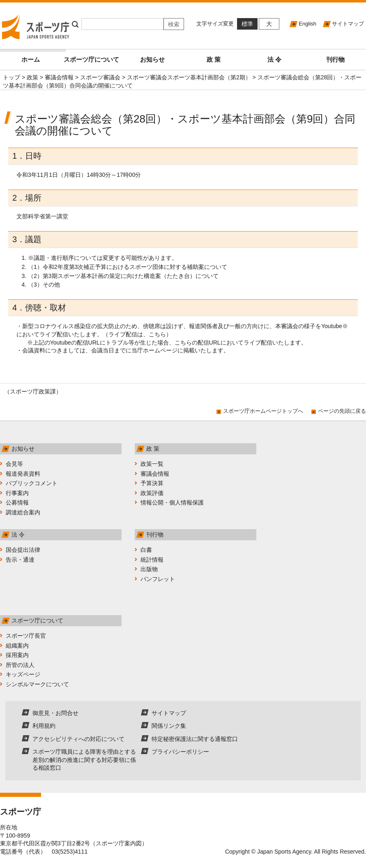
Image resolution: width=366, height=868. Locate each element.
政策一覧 (152, 464)
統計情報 (152, 560)
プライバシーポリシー (180, 752)
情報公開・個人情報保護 (172, 502)
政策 (32, 77)
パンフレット (158, 579)
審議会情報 (59, 77)
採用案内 (17, 655)
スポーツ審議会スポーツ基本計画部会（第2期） (189, 77)
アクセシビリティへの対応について (78, 739)
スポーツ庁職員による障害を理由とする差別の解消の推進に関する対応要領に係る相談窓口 (84, 760)
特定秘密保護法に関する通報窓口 (195, 739)
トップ (12, 77)
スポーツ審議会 (100, 77)
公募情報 (17, 502)
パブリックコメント (32, 483)
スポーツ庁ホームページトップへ (263, 411)
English (307, 24)
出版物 (149, 569)
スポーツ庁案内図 (119, 843)
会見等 (14, 464)
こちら (157, 334)
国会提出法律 (23, 550)
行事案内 (17, 493)
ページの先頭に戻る (342, 411)
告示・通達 (20, 560)
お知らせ (152, 59)
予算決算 (152, 483)
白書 (146, 550)
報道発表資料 (23, 474)
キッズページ (23, 674)
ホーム (41, 56)
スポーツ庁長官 (26, 636)
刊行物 (335, 59)
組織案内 (17, 646)
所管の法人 (20, 665)
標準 (247, 24)
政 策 (214, 59)
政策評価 (152, 493)
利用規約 (44, 726)
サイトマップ (348, 24)
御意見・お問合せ (55, 713)
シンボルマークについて (37, 684)
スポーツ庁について (91, 59)
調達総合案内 (23, 512)
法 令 (274, 59)
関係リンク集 (169, 726)
